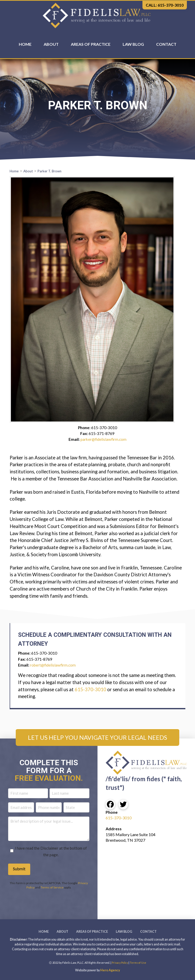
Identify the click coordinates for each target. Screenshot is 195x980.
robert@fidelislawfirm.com (53, 665)
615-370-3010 (90, 689)
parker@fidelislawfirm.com (103, 439)
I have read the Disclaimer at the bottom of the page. (51, 851)
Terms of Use (138, 963)
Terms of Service (52, 887)
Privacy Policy (120, 963)
